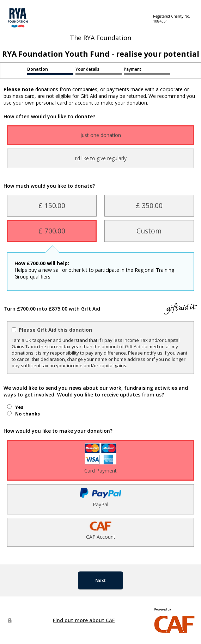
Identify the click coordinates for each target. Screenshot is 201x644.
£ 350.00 (149, 205)
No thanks (28, 414)
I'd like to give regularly (101, 158)
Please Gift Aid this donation (55, 330)
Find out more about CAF (84, 620)
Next (101, 580)
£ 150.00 (52, 205)
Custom (149, 231)
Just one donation (101, 135)
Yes (19, 407)
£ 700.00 (52, 231)
